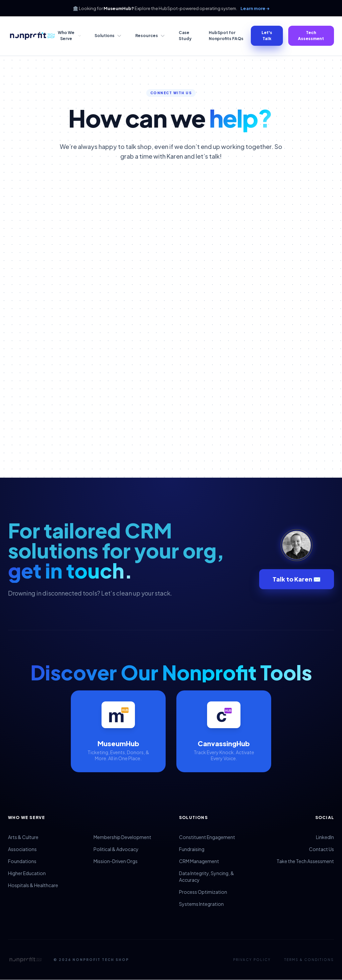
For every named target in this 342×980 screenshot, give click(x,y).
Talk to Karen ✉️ (297, 579)
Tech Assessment (311, 36)
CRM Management (199, 861)
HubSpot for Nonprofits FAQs (226, 36)
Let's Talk (267, 36)
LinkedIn (325, 837)
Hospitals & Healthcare (33, 885)
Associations (22, 849)
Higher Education (27, 873)
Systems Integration (201, 904)
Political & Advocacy (116, 849)
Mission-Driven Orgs (116, 861)
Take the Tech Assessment (305, 861)
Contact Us (321, 849)
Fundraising (192, 849)
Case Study (185, 36)
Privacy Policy (252, 960)
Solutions (108, 36)
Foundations (22, 861)
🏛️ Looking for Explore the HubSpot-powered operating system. (171, 8)
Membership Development (122, 837)
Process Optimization (203, 892)
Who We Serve (70, 36)
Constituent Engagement (207, 837)
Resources (150, 36)
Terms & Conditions (309, 960)
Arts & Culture (23, 837)
